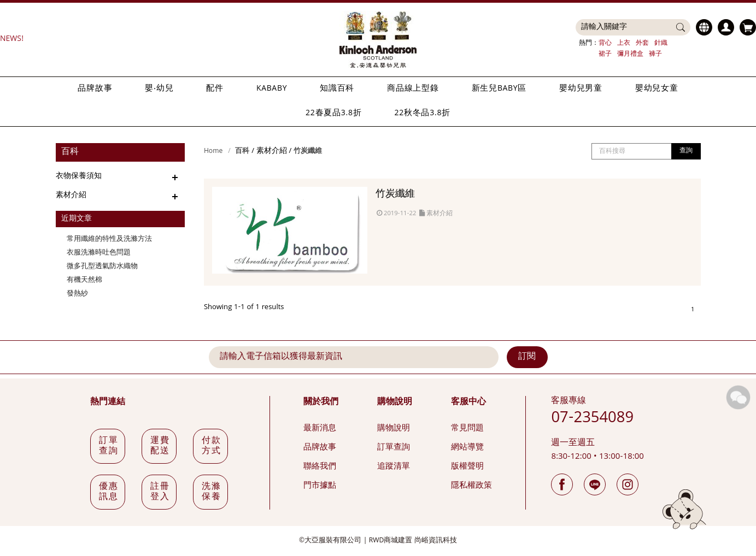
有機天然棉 (84, 280)
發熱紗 (77, 294)
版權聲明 (467, 467)
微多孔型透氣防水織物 (102, 267)
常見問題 (467, 429)
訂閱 (527, 357)
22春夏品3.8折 (333, 114)
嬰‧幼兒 (159, 89)
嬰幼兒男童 (581, 89)
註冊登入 (160, 492)
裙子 (605, 54)
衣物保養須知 (79, 176)
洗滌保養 (211, 492)
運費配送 (160, 446)
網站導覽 (467, 448)
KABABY (272, 89)
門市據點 (320, 486)
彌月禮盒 (630, 54)
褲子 (655, 54)
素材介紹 (71, 196)
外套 (642, 43)
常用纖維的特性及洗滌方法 (109, 239)
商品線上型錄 (413, 89)
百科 (242, 152)
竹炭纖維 (308, 152)
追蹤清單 (394, 467)
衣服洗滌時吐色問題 (99, 253)
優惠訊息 (109, 492)
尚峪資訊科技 (436, 541)
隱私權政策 (471, 486)
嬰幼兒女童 (657, 89)
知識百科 (337, 89)
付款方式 (211, 446)
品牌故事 (95, 89)
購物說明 (394, 429)
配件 (215, 89)
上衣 (624, 43)
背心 (605, 43)
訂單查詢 (394, 448)
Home (213, 152)
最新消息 (320, 429)
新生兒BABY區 (499, 89)
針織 (661, 43)
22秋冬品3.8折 (423, 114)
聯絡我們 (320, 467)
